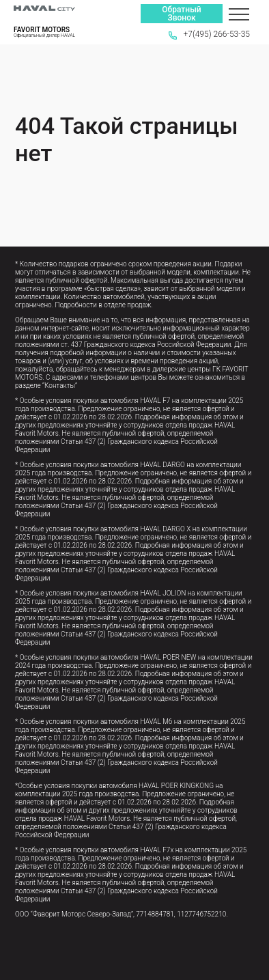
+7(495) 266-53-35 (209, 34)
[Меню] (239, 14)
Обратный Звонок (181, 14)
